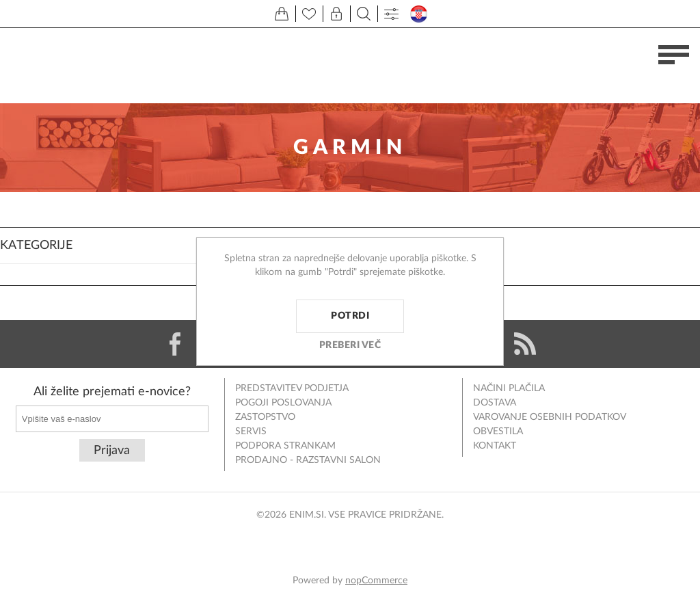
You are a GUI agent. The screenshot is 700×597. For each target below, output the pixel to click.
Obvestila (498, 432)
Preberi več (350, 345)
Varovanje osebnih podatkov (550, 417)
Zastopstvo (265, 417)
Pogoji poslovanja (283, 403)
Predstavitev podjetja (292, 388)
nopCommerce (376, 581)
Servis (251, 432)
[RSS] (525, 344)
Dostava (495, 403)
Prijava (112, 451)
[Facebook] (175, 344)
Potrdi (350, 316)
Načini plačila (509, 388)
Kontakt (495, 446)
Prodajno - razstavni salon (308, 460)
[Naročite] (112, 419)
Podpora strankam (285, 446)
